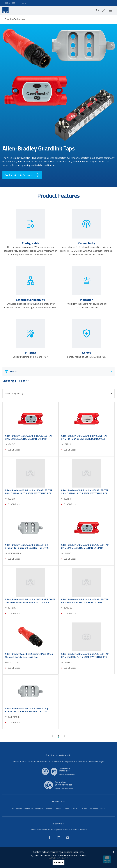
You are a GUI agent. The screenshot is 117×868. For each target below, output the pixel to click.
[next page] (65, 736)
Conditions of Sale (71, 809)
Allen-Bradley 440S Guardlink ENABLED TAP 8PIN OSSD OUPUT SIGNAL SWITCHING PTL (85, 655)
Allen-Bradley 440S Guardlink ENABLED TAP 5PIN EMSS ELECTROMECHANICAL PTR (29, 437)
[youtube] (68, 838)
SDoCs (103, 809)
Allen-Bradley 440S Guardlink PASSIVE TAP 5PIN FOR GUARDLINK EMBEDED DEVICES (84, 437)
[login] (104, 10)
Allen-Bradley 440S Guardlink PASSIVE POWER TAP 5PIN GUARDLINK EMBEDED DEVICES (30, 601)
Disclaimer (93, 809)
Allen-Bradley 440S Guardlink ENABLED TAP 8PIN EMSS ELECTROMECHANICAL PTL (85, 601)
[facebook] (49, 838)
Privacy (84, 809)
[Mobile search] (98, 10)
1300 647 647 (9, 3)
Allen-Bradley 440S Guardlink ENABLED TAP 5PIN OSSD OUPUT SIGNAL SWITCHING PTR (85, 492)
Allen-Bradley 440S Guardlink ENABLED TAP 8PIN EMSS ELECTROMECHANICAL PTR (85, 546)
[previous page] (52, 736)
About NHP (39, 809)
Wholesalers (17, 809)
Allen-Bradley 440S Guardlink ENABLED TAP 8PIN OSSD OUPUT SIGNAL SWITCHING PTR (29, 492)
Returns (58, 809)
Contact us (28, 809)
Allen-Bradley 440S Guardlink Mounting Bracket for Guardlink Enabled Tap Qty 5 (27, 546)
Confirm (58, 862)
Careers (49, 809)
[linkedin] (58, 838)
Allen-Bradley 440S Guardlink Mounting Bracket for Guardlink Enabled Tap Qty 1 (27, 710)
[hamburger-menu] (110, 10)
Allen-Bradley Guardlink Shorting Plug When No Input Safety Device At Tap (29, 655)
